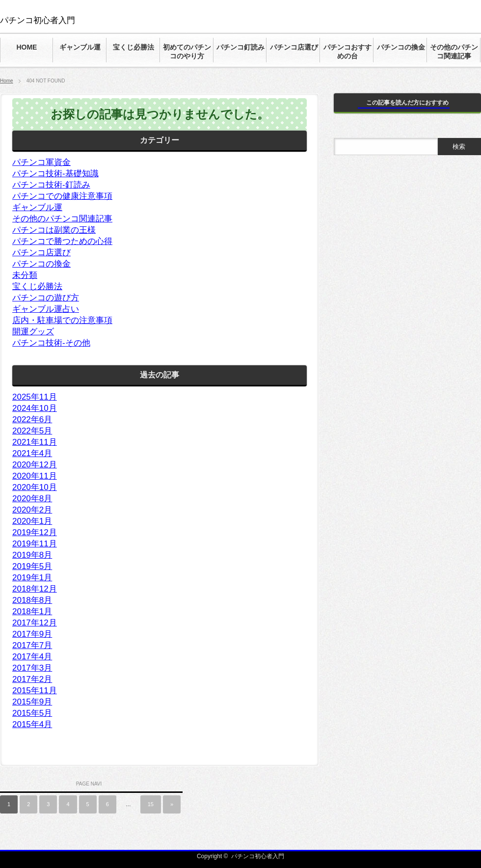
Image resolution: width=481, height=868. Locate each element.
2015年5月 (32, 713)
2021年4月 (32, 453)
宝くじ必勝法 (37, 286)
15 (151, 804)
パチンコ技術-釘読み (51, 185)
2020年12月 (35, 465)
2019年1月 (32, 578)
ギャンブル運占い (46, 309)
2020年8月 (32, 499)
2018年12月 (35, 589)
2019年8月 (32, 555)
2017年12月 (35, 623)
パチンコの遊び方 (46, 298)
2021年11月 (35, 442)
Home (7, 81)
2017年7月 (32, 645)
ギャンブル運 (37, 207)
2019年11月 (35, 544)
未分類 (25, 275)
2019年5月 (32, 566)
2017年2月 (32, 679)
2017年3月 (32, 668)
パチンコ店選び (41, 253)
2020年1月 (32, 521)
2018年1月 (32, 611)
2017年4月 (32, 657)
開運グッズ (33, 332)
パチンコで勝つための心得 (62, 241)
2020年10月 (35, 487)
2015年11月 (35, 691)
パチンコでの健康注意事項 (62, 196)
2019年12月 (35, 532)
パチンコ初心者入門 (38, 20)
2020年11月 (35, 476)
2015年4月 (32, 724)
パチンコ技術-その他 (51, 343)
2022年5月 (32, 431)
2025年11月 (35, 397)
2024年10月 (35, 408)
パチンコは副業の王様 (54, 230)
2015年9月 (32, 702)
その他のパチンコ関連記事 (62, 219)
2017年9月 (32, 634)
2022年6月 (32, 420)
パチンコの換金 (41, 264)
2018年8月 (32, 600)
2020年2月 (32, 510)
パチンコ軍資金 (41, 162)
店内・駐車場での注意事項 (62, 320)
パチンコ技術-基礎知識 (55, 174)
